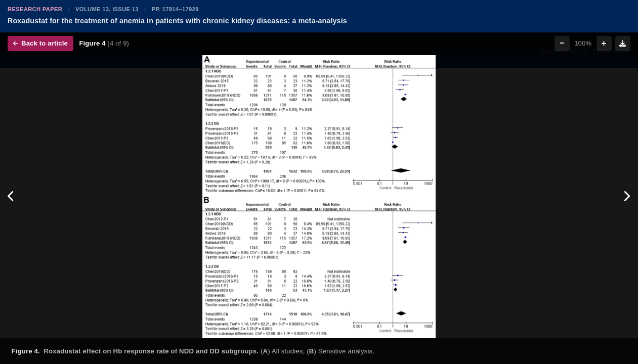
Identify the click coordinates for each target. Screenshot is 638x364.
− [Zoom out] (562, 43)
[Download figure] (623, 43)
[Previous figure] (11, 197)
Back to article (40, 43)
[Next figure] (627, 197)
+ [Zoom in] (604, 43)
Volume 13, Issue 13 (107, 9)
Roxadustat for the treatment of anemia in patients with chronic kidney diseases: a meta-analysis (177, 21)
